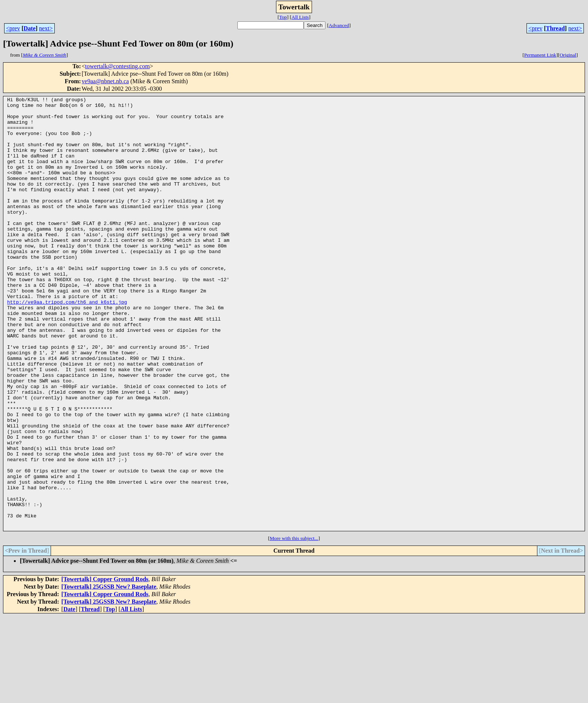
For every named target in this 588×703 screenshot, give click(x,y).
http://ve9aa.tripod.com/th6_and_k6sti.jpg (67, 343)
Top (283, 17)
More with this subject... (294, 625)
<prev (13, 28)
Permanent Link (540, 55)
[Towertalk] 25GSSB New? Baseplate (109, 673)
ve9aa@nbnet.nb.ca (105, 81)
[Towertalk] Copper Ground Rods (105, 666)
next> (46, 28)
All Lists (300, 17)
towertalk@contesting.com (117, 66)
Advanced (339, 25)
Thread (555, 28)
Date (30, 28)
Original (568, 55)
